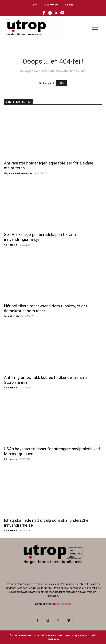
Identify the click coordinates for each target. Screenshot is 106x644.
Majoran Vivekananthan (18, 173)
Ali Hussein (11, 245)
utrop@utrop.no (61, 604)
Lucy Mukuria (12, 316)
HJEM (62, 83)
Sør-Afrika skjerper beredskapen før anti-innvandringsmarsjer (41, 237)
